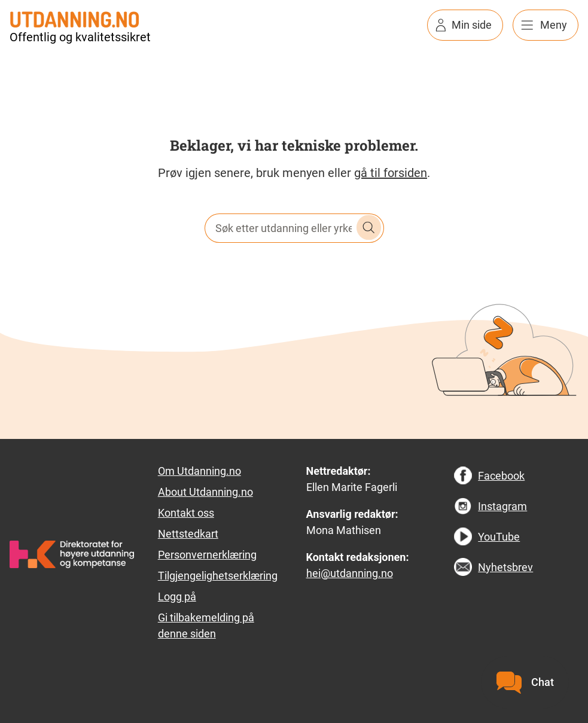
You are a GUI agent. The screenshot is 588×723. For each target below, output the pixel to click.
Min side (472, 25)
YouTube (499, 537)
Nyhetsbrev (505, 567)
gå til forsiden (391, 173)
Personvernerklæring (207, 555)
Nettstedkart (188, 534)
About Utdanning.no (205, 492)
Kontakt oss (186, 513)
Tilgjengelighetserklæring (218, 576)
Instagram (502, 506)
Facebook (501, 476)
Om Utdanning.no (199, 471)
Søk (369, 228)
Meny (554, 25)
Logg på (177, 597)
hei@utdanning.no (350, 573)
